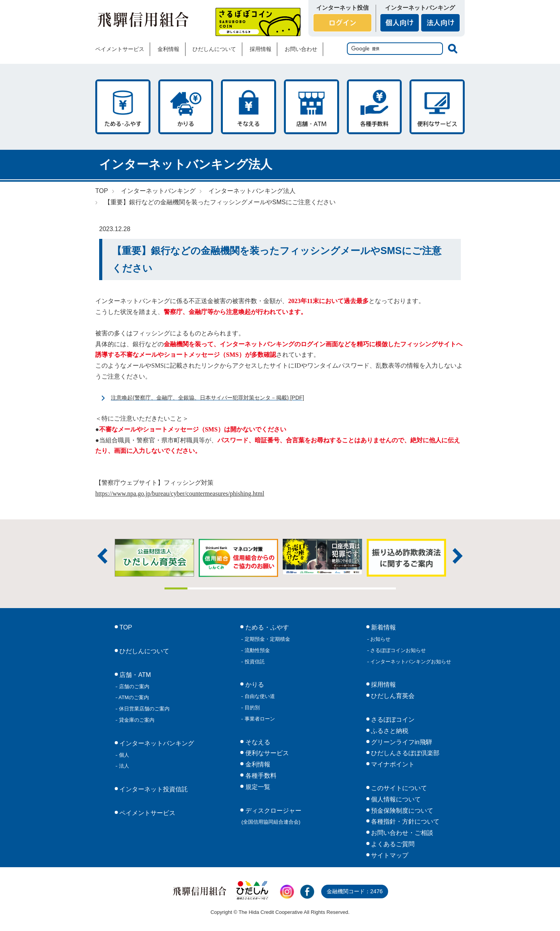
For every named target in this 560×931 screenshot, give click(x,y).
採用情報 (261, 49)
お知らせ (380, 639)
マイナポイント (392, 764)
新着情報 (383, 627)
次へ (458, 556)
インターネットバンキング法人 (252, 191)
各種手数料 (374, 107)
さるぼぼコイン (258, 22)
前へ (102, 556)
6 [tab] (292, 588)
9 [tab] (361, 588)
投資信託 (254, 662)
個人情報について (395, 799)
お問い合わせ (301, 49)
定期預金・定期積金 (267, 639)
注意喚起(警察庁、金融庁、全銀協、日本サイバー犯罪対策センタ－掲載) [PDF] (207, 398)
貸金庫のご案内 (136, 720)
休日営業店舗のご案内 (143, 709)
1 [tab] (176, 588)
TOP (102, 191)
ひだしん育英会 (392, 696)
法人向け (440, 23)
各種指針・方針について (404, 821)
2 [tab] (199, 588)
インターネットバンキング (158, 191)
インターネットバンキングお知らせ (410, 662)
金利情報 (168, 49)
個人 (123, 755)
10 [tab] (384, 588)
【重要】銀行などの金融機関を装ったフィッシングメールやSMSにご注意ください (220, 202)
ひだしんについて (214, 49)
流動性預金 (256, 650)
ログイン (342, 23)
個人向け (400, 23)
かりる (186, 107)
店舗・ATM (311, 107)
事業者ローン (259, 719)
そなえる (248, 107)
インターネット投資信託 (153, 789)
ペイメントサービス (120, 49)
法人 (123, 766)
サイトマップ (389, 855)
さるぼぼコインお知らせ (398, 650)
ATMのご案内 (133, 697)
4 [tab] (245, 588)
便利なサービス (437, 107)
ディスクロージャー (271, 816)
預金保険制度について (401, 811)
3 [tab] (222, 588)
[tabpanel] (322, 557)
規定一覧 (257, 787)
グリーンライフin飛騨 (401, 742)
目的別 (251, 707)
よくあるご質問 (392, 844)
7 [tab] (315, 588)
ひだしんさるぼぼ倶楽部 (404, 753)
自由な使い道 (259, 696)
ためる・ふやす (123, 107)
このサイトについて (398, 788)
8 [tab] (338, 588)
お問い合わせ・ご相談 (401, 833)
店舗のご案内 (133, 686)
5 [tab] (269, 588)
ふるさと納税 (389, 731)
